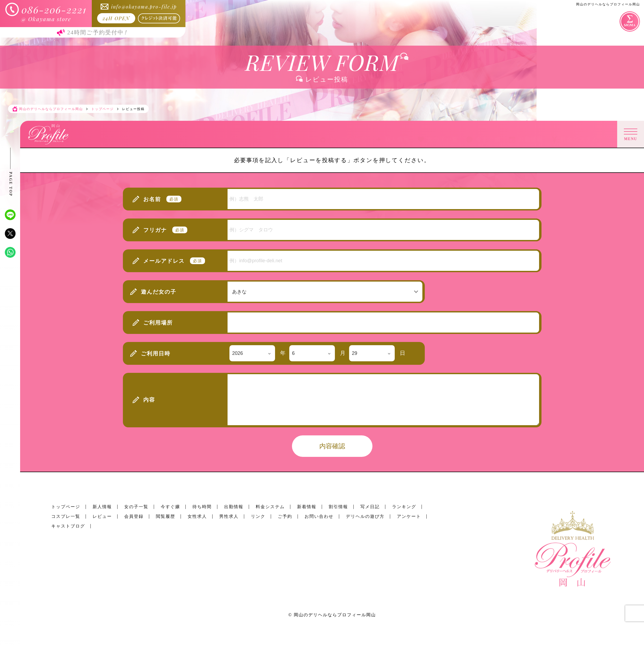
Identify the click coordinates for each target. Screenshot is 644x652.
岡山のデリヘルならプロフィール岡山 (335, 615)
